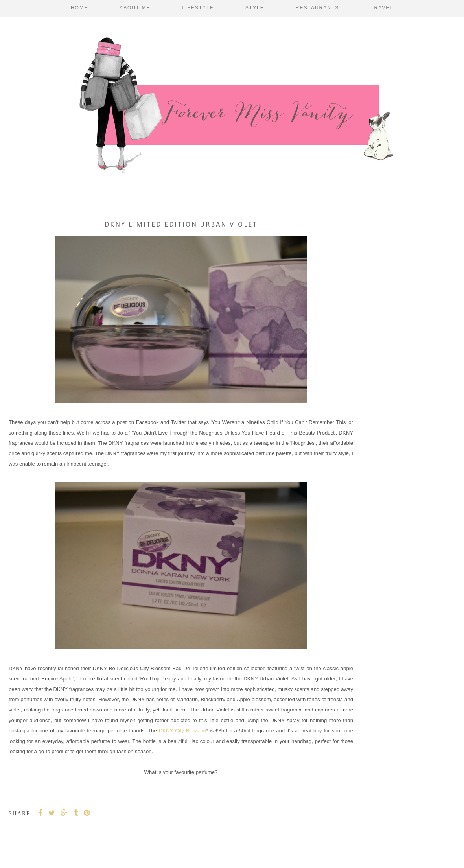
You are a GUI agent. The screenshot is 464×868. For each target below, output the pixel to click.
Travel (382, 8)
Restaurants (317, 8)
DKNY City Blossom (182, 731)
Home (79, 8)
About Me (135, 8)
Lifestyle (198, 8)
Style (255, 8)
